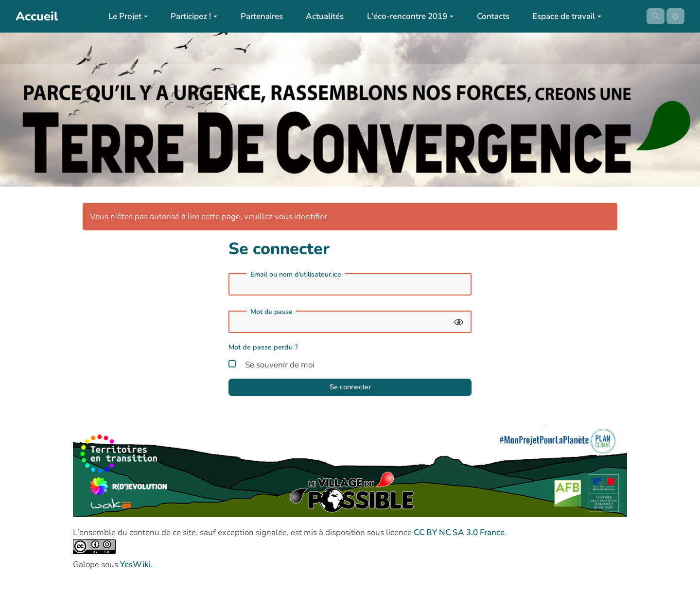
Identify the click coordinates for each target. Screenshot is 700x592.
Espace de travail (564, 16)
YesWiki (135, 568)
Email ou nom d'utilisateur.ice (296, 275)
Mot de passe (271, 312)
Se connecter (350, 390)
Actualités (322, 16)
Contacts (490, 16)
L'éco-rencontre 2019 (407, 16)
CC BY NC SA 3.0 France (459, 536)
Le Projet (125, 16)
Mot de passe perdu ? (263, 347)
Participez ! (191, 16)
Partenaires (258, 16)
